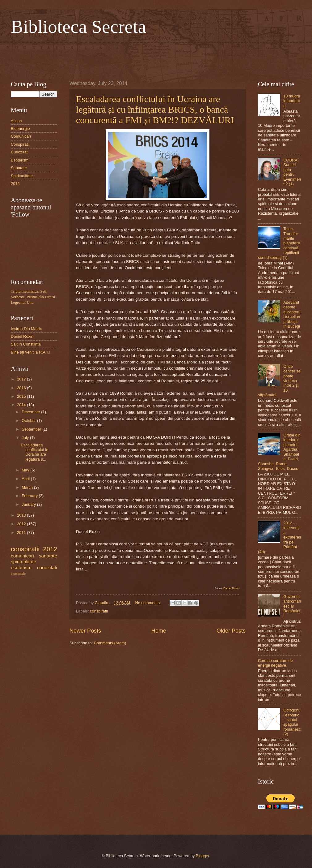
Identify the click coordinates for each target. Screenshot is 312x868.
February (30, 496)
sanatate (48, 556)
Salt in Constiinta (26, 344)
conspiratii (99, 611)
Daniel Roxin (231, 588)
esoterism (21, 567)
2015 (22, 396)
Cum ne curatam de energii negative (275, 663)
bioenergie (18, 574)
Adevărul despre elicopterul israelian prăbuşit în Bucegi (292, 314)
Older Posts (231, 631)
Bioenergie (20, 129)
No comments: (148, 603)
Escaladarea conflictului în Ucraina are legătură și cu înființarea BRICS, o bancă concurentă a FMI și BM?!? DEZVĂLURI (155, 109)
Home (159, 631)
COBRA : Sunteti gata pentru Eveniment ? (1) (292, 172)
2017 (22, 379)
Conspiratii (20, 144)
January (29, 504)
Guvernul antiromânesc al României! (292, 606)
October (29, 421)
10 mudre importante (292, 101)
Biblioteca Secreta (78, 27)
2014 (22, 405)
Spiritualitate (22, 176)
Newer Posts (85, 631)
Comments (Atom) (110, 643)
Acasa (16, 121)
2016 (22, 388)
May (26, 470)
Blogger (203, 856)
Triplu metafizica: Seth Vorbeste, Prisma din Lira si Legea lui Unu (33, 297)
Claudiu (102, 603)
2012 (15, 184)
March (28, 487)
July (26, 438)
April (26, 479)
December (31, 412)
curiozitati (47, 567)
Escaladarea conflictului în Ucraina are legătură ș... (34, 452)
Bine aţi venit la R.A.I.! (30, 352)
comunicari (22, 556)
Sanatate (19, 168)
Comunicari (21, 136)
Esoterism (20, 160)
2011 (22, 533)
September (32, 429)
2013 (22, 515)
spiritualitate (23, 562)
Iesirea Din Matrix (26, 329)
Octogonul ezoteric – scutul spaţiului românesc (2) (292, 722)
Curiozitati (20, 152)
